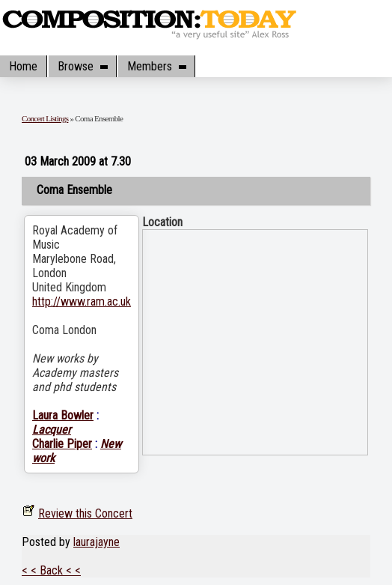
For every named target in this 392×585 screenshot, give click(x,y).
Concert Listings (45, 118)
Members (156, 66)
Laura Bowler (63, 415)
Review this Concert (85, 513)
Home (23, 66)
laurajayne (97, 542)
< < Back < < (51, 570)
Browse (82, 66)
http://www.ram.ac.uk (82, 301)
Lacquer (52, 430)
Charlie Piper (62, 444)
